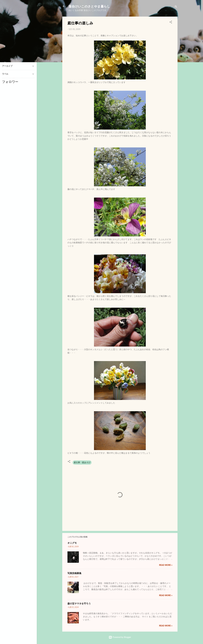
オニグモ (72, 543)
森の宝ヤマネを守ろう (79, 603)
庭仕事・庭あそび (82, 462)
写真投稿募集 (74, 573)
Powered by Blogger (120, 637)
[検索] (176, 7)
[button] (171, 22)
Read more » (166, 565)
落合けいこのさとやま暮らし (89, 6)
